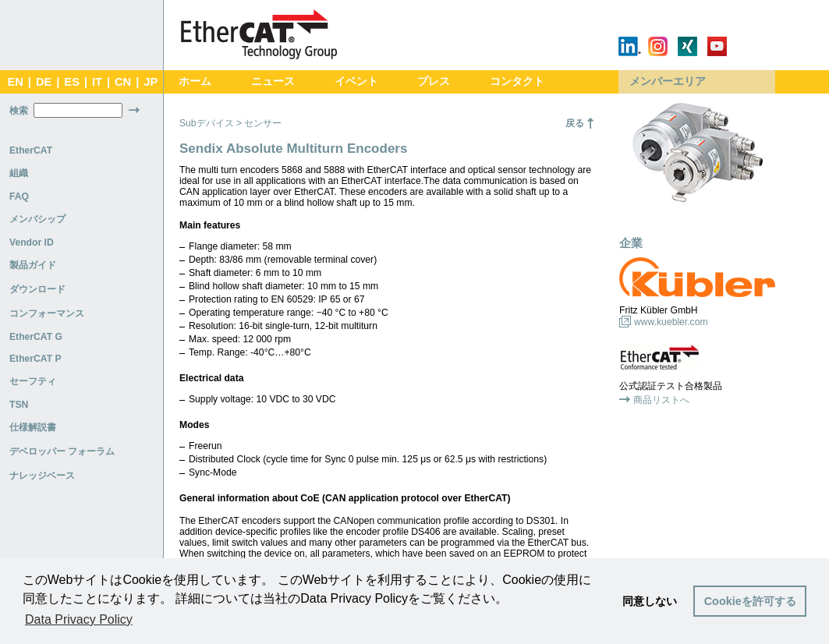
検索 (19, 111)
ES (72, 82)
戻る (575, 123)
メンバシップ (37, 219)
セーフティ (33, 381)
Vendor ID (32, 242)
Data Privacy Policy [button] (79, 619)
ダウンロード (37, 289)
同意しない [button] (650, 601)
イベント (356, 81)
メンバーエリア (668, 81)
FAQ (19, 196)
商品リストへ (661, 400)
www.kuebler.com (671, 322)
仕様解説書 (33, 427)
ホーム (195, 81)
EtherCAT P (35, 359)
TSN (19, 405)
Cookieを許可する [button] (750, 601)
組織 (19, 173)
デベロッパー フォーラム (62, 451)
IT (97, 82)
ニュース (273, 81)
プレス (434, 81)
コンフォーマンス (47, 313)
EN (15, 82)
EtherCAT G (36, 337)
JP (151, 82)
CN (123, 82)
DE (44, 82)
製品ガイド (33, 265)
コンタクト (517, 81)
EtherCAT (31, 150)
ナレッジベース (42, 476)
